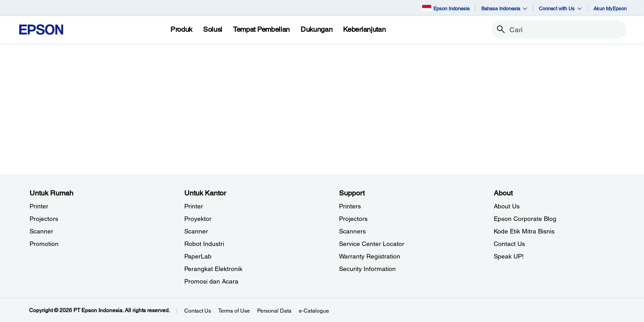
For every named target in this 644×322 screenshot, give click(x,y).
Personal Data (274, 311)
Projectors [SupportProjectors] (353, 219)
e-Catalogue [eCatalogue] (314, 311)
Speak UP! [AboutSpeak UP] (509, 256)
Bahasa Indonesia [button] (504, 8)
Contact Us (198, 311)
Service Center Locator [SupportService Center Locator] (372, 244)
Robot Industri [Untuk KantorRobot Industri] (204, 244)
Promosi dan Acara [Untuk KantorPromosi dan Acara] (211, 281)
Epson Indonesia (446, 8)
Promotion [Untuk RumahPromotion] (44, 244)
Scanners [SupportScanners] (352, 231)
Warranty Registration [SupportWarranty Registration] (370, 256)
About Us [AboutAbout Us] (507, 206)
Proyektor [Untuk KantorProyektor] (198, 219)
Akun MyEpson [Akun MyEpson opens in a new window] (610, 8)
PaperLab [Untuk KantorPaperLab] (198, 256)
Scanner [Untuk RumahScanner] (41, 231)
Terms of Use (234, 311)
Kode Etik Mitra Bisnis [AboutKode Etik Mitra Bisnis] (524, 231)
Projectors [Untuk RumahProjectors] (44, 219)
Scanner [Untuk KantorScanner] (196, 231)
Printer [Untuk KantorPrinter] (194, 206)
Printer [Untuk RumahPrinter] (39, 206)
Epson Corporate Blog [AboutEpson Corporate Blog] (525, 219)
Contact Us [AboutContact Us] (509, 244)
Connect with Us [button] (560, 8)
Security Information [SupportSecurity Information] (367, 269)
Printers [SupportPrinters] (350, 206)
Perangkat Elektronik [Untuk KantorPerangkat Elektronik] (213, 269)
